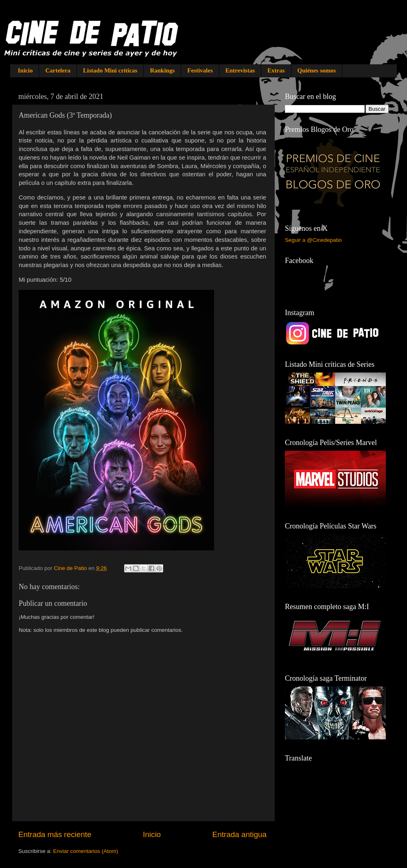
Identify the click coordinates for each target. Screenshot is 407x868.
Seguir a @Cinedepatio (313, 240)
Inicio (25, 70)
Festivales (200, 70)
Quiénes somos (317, 70)
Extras (276, 70)
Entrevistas (240, 70)
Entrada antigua (240, 834)
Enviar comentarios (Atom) (86, 851)
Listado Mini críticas (110, 70)
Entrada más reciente (55, 834)
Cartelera (58, 70)
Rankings (162, 70)
